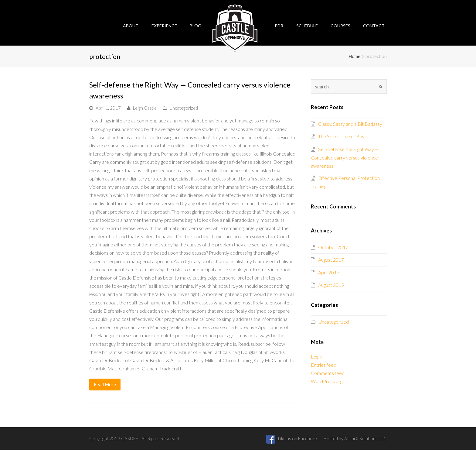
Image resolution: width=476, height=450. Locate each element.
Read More (105, 384)
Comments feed (328, 373)
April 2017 (329, 272)
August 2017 (331, 260)
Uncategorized (184, 108)
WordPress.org (327, 381)
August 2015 (331, 285)
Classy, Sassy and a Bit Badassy (350, 124)
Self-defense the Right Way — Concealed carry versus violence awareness (345, 157)
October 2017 (333, 247)
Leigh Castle (145, 108)
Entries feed (324, 365)
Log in (317, 357)
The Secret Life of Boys (342, 136)
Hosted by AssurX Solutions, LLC (355, 438)
